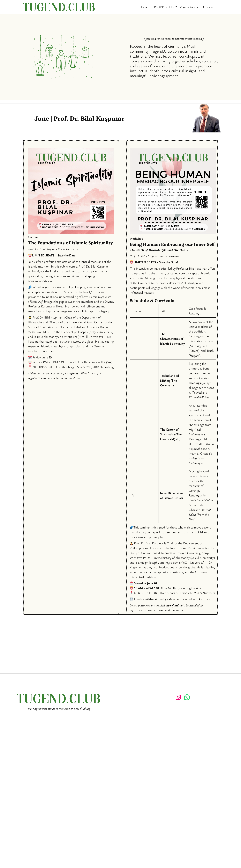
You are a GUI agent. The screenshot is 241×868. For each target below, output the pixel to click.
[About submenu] (212, 7)
